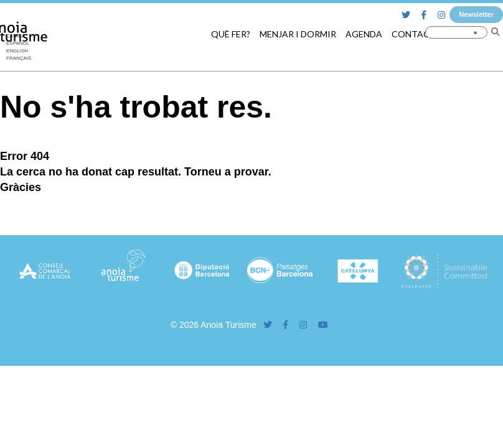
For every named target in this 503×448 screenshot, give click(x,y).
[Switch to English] (19, 51)
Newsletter (476, 14)
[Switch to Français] (19, 58)
